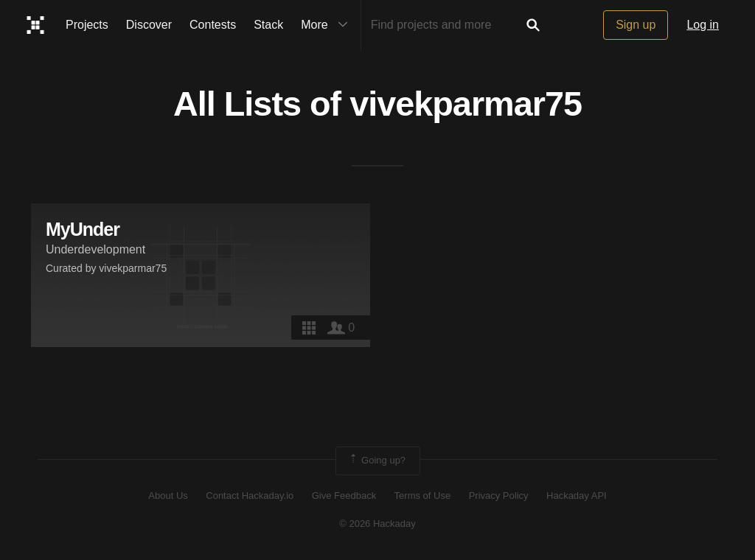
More (327, 25)
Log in (703, 25)
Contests (213, 25)
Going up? (377, 461)
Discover (149, 25)
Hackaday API (577, 496)
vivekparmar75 (466, 104)
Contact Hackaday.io (250, 496)
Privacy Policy (499, 496)
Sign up (636, 25)
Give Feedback (344, 496)
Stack (268, 25)
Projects (87, 25)
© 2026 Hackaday (377, 524)
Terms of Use (423, 496)
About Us (168, 496)
